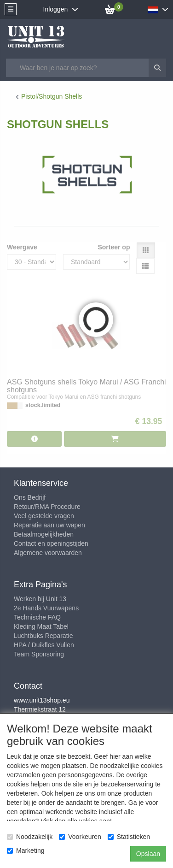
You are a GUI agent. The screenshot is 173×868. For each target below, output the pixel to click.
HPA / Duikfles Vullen (44, 645)
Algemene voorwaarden (48, 553)
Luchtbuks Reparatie (43, 636)
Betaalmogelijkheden (44, 534)
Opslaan (148, 854)
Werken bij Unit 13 (40, 599)
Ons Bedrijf (30, 497)
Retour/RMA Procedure (47, 507)
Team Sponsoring (39, 654)
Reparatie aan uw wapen (49, 525)
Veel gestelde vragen (44, 516)
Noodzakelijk (30, 837)
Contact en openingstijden (51, 543)
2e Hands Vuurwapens (46, 608)
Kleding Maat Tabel (41, 626)
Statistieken (129, 837)
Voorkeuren (80, 837)
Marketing (26, 850)
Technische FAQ (37, 617)
